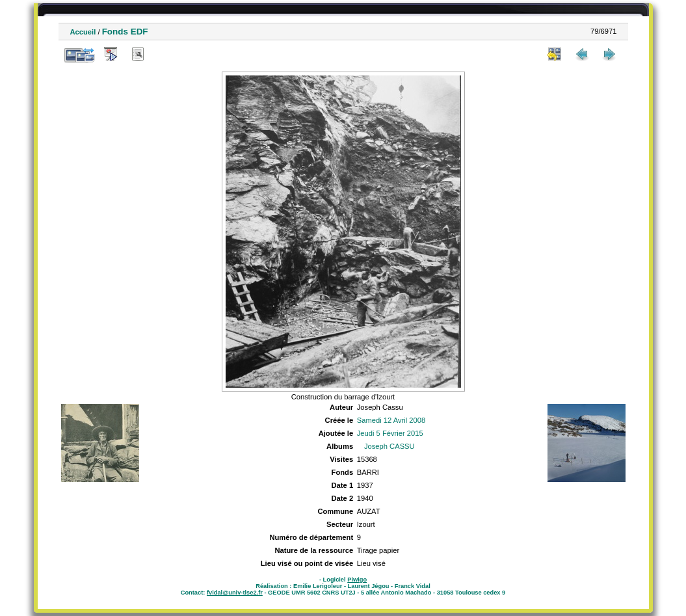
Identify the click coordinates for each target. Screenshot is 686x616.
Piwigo (357, 580)
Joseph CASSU (389, 446)
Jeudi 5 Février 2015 (390, 433)
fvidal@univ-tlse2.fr (235, 593)
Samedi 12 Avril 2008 (391, 420)
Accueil (83, 32)
